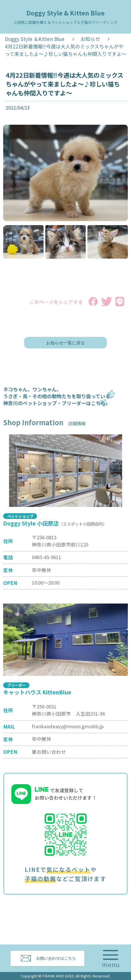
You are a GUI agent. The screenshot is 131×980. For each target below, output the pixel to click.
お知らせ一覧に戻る (65, 343)
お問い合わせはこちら (56, 958)
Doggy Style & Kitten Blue (65, 17)
